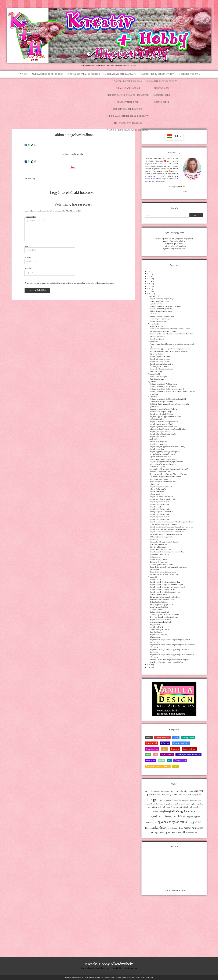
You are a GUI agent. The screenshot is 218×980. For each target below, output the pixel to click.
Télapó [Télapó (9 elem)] (188, 833)
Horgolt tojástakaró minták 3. (160, 514)
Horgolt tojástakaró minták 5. (160, 504)
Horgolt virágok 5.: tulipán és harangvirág (165, 582)
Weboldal (29, 269)
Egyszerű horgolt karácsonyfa (174, 249)
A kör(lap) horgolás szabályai (160, 472)
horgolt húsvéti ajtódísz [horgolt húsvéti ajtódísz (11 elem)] (193, 800)
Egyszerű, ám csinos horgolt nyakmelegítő (165, 597)
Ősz (155, 755)
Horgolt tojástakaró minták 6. (160, 502)
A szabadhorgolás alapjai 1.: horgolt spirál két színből (169, 469)
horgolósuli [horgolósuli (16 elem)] (173, 817)
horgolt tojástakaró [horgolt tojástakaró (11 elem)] (194, 807)
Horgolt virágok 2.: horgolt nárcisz (162, 589)
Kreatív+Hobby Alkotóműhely (157, 74)
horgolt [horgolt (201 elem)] (154, 799)
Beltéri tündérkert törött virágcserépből (164, 482)
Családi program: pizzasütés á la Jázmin (164, 615)
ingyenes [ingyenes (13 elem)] (190, 817)
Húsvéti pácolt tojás (157, 494)
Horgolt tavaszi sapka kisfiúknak (161, 424)
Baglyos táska (155, 625)
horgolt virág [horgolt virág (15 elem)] (159, 812)
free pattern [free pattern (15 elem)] (196, 795)
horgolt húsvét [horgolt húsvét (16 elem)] (178, 800)
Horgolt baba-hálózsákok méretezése (163, 434)
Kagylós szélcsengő (157, 379)
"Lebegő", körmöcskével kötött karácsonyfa (166, 306)
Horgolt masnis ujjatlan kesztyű (161, 364)
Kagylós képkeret (156, 632)
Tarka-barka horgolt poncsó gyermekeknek (165, 477)
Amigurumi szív (155, 557)
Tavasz (161, 761)
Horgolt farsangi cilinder (159, 559)
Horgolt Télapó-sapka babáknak (174, 241)
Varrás (176, 766)
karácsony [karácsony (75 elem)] (162, 827)
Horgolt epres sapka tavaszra (160, 432)
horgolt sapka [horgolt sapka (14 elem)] (190, 804)
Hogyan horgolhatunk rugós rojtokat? (163, 459)
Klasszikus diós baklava (158, 544)
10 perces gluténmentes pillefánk (162, 564)
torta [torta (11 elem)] (180, 833)
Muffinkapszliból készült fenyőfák (162, 316)
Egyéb (176, 737)
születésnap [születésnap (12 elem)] (163, 833)
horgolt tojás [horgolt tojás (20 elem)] (181, 807)
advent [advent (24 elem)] (149, 791)
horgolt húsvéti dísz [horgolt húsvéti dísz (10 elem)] (151, 804)
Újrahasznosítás (180, 761)
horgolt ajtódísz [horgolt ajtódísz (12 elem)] (166, 800)
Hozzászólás (30, 217)
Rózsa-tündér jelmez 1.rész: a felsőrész (164, 574)
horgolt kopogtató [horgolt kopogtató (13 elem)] (165, 804)
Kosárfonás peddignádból (159, 607)
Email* (28, 258)
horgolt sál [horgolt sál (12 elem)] (199, 804)
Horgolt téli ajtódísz (157, 339)
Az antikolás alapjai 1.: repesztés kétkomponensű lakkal (170, 349)
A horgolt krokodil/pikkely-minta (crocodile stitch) (168, 429)
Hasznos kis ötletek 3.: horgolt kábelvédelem (166, 534)
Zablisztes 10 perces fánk (159, 562)
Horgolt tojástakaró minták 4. (160, 509)
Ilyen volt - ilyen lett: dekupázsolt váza (164, 617)
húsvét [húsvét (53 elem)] (182, 816)
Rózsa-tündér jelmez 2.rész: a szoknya (163, 572)
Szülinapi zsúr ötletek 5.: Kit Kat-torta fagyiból (167, 389)
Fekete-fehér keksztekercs (159, 594)
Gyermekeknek (152, 743)
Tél (169, 761)
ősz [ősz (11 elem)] (196, 833)
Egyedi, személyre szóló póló (160, 457)
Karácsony (175, 749)
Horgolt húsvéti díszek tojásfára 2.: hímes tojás (167, 532)
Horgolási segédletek (181, 743)
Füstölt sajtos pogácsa (158, 467)
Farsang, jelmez (188, 737)
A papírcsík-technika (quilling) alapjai (163, 409)
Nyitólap (24, 74)
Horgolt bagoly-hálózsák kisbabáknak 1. (164, 427)
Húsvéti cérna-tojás (157, 492)
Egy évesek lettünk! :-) (158, 354)
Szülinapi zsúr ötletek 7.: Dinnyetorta (163, 384)
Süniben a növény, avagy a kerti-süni (163, 464)
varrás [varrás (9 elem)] (192, 833)
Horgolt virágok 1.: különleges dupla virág (165, 592)
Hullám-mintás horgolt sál (159, 612)
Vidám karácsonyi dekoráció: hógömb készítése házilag (170, 329)
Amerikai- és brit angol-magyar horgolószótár (166, 662)
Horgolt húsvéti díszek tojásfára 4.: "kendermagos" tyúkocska (172, 522)
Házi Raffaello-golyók (158, 489)
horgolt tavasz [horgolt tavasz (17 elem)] (154, 807)
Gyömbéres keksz (156, 304)
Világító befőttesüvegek (158, 376)
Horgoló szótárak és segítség (83, 74)
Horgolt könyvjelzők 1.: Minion (161, 414)
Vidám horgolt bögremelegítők (161, 319)
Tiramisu (153, 314)
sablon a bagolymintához (73, 154)
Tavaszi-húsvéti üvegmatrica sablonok (163, 524)
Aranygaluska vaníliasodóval (160, 622)
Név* (27, 246)
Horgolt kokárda (156, 507)
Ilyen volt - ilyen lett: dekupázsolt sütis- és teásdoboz (169, 351)
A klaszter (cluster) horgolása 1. (161, 537)
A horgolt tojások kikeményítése (161, 512)
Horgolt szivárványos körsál (160, 359)
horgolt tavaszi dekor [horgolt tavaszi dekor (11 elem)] (168, 807)
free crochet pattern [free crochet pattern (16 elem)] (183, 795)
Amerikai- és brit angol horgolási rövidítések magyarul (170, 660)
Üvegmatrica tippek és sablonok (158, 766)
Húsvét (164, 749)
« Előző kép (30, 179)
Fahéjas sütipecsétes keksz (159, 301)
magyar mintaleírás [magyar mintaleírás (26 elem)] (193, 828)
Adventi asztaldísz (156, 326)
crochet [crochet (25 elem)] (178, 791)
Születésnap (150, 761)
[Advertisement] (109, 100)
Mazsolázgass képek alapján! (120, 74)
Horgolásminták (152, 749)
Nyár (148, 755)
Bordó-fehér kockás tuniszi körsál (162, 600)
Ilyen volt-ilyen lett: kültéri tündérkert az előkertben (168, 474)
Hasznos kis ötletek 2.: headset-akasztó (164, 542)
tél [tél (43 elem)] (184, 832)
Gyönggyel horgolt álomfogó (160, 549)
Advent (149, 737)
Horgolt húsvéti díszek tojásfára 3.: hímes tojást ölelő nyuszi (171, 527)
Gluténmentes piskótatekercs (160, 630)
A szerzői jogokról (189, 74)
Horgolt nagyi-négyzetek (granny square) (165, 452)
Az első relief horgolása (158, 444)
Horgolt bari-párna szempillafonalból (163, 499)
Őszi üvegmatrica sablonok (159, 367)
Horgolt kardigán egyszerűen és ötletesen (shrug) (167, 447)
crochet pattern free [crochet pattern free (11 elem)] (162, 795)
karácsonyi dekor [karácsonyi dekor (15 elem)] (176, 828)
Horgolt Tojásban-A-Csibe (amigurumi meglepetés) (174, 239)
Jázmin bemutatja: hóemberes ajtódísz (163, 331)
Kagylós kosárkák (156, 371)
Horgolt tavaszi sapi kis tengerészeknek (164, 422)
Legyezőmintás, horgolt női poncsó (162, 454)
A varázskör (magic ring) (159, 479)
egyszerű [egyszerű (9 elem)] (172, 795)
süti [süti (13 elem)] (169, 833)
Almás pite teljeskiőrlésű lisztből (161, 369)
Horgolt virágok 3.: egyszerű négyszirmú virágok (167, 587)
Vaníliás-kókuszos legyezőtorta (161, 309)
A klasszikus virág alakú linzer (161, 311)
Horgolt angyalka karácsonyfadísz (174, 246)
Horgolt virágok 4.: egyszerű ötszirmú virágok (166, 585)
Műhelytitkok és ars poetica (48, 74)
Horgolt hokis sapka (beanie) (160, 620)
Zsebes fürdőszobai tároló (159, 602)
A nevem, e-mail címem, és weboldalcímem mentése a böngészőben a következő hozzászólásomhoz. (70, 283)
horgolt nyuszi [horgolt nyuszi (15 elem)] (178, 804)
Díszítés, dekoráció (162, 737)
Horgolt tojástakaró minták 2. (160, 517)
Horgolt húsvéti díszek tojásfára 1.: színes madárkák (168, 529)
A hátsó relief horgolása (158, 442)
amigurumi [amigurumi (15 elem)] (157, 791)
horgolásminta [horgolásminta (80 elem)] (158, 816)
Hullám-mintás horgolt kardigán (161, 412)
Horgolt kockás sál (156, 627)
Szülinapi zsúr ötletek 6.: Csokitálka (163, 387)
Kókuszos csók (155, 637)
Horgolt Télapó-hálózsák (174, 244)
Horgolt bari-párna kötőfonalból (161, 497)
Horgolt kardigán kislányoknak (161, 487)
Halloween (165, 743)
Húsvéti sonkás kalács (158, 547)
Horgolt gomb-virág (157, 449)
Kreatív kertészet (189, 749)
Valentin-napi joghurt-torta (159, 554)
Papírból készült (167, 755)
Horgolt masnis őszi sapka (159, 361)
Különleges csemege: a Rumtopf (161, 402)
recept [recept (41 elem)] (155, 832)
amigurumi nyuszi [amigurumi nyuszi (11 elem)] (168, 791)
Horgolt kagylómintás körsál (160, 356)
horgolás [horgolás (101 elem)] (171, 811)
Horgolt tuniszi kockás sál (159, 635)
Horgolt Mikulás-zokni (158, 321)
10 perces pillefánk (157, 609)
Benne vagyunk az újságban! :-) (161, 605)
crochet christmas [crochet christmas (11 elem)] (188, 791)
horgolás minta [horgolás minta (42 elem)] (186, 811)
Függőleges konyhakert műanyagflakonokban (166, 462)
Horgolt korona (155, 579)
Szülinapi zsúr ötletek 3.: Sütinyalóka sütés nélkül (168, 399)
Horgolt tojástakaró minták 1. (160, 519)
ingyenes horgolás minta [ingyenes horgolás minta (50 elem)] (172, 822)
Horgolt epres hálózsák (158, 437)
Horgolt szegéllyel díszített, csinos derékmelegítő (167, 552)
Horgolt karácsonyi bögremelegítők (162, 299)
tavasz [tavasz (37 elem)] (174, 832)
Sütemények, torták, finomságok (188, 755)
